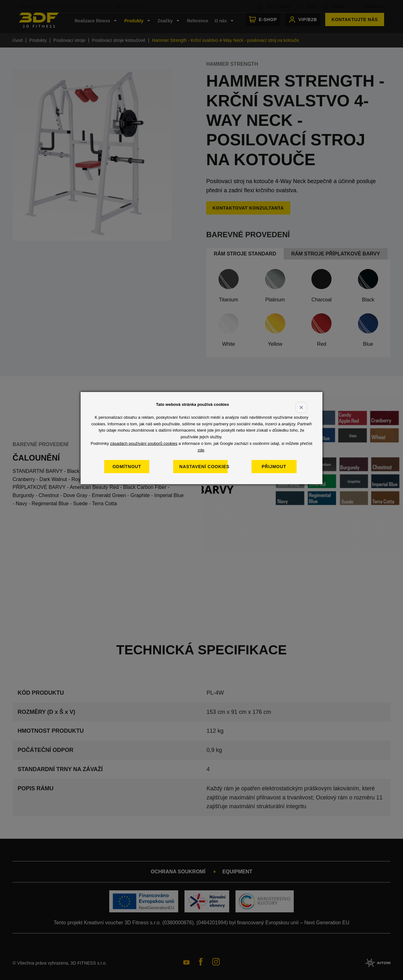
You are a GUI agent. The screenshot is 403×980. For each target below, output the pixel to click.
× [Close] (301, 407)
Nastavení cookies (207, 467)
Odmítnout (134, 467)
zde (201, 450)
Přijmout (281, 467)
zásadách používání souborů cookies (144, 443)
